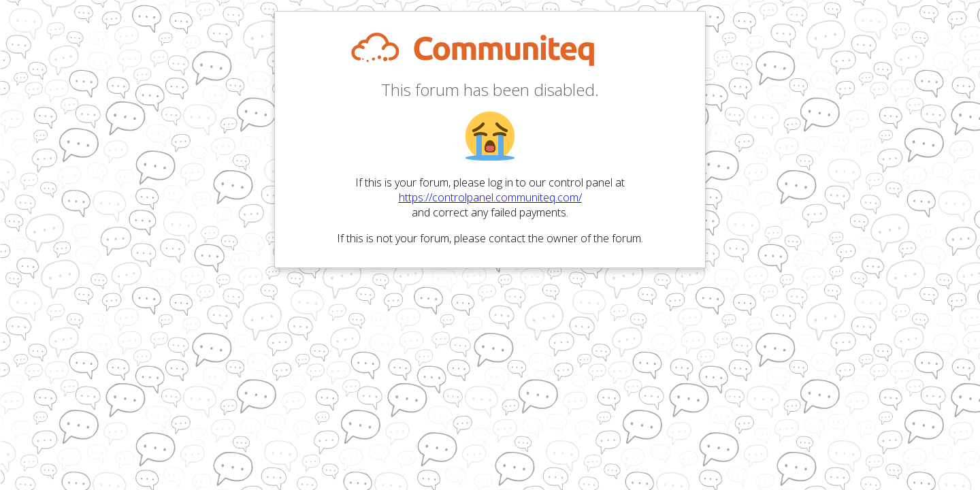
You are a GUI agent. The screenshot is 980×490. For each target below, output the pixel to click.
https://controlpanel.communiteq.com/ (490, 197)
